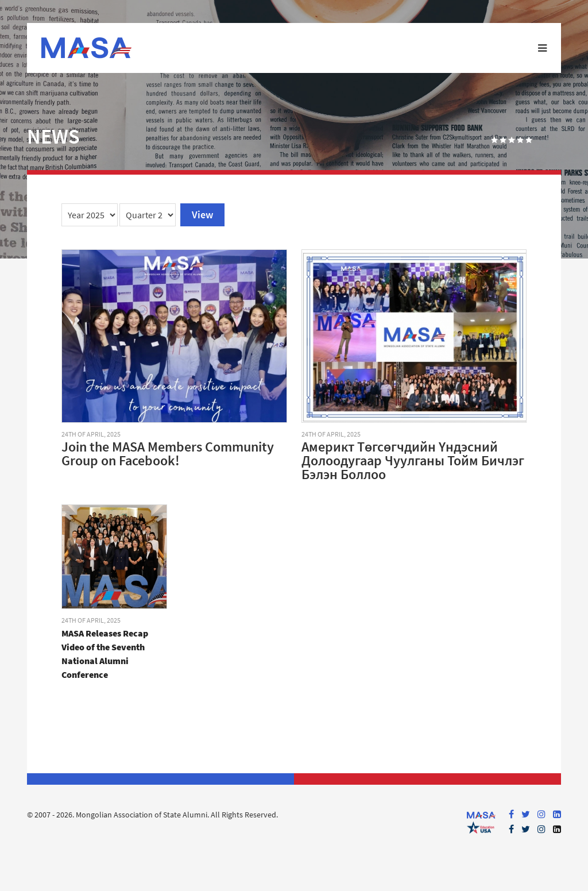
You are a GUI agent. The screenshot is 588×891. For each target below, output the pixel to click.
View (202, 215)
